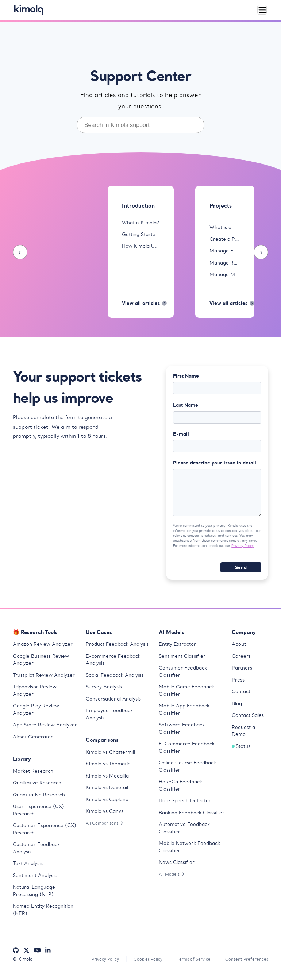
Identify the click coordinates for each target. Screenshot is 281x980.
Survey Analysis (104, 690)
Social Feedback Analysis (115, 678)
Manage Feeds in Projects (225, 251)
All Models (173, 877)
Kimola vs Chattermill (110, 755)
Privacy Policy (242, 549)
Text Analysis (28, 866)
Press (238, 683)
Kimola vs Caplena (107, 802)
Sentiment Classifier (182, 659)
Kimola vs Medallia (107, 779)
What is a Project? (225, 227)
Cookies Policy (143, 962)
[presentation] (20, 252)
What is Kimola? (140, 223)
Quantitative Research (39, 798)
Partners (242, 671)
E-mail (181, 436)
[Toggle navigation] (262, 10)
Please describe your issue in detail (215, 465)
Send (241, 570)
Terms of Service (191, 962)
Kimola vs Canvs (105, 814)
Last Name (186, 406)
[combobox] (140, 125)
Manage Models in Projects (225, 275)
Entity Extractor (177, 647)
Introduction (140, 206)
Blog (237, 707)
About (239, 647)
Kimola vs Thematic (108, 767)
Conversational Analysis (113, 702)
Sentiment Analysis (35, 878)
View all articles (141, 305)
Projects (222, 206)
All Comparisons (106, 826)
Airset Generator (33, 740)
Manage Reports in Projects (225, 263)
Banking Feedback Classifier (192, 816)
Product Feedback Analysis (117, 647)
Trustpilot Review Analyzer (44, 678)
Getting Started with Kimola (141, 235)
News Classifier (177, 865)
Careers (241, 659)
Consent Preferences (246, 962)
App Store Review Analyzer (45, 728)
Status (241, 749)
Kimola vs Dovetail (107, 790)
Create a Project (225, 240)
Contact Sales (248, 718)
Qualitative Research (37, 786)
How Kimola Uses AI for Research (141, 246)
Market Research (33, 774)
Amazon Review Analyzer (43, 647)
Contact (241, 695)
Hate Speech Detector (185, 804)
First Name (186, 377)
